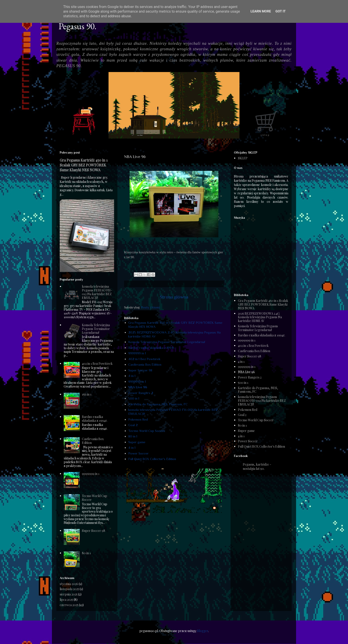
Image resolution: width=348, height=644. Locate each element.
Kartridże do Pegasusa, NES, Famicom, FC (158, 404)
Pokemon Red (138, 419)
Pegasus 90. (77, 26)
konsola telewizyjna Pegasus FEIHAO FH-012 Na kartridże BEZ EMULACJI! (97, 292)
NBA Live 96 (138, 387)
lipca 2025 (66, 600)
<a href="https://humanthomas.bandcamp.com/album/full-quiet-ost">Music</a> (262, 254)
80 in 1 (133, 436)
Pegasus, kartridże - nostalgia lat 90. (257, 466)
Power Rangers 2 (141, 393)
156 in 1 (87, 394)
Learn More (261, 11)
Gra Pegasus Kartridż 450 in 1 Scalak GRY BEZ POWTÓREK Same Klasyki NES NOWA (84, 165)
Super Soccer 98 (140, 370)
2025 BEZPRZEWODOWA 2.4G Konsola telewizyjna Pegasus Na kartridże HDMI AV (260, 317)
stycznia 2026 (69, 584)
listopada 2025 (69, 589)
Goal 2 (133, 425)
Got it (281, 11)
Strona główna (174, 297)
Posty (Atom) (150, 307)
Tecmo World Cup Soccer (147, 431)
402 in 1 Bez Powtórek (144, 359)
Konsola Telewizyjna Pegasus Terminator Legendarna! (167, 342)
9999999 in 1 (137, 353)
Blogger (203, 631)
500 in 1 (134, 398)
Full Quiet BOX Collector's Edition (152, 459)
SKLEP (243, 158)
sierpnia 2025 (69, 594)
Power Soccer (138, 453)
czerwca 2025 (69, 605)
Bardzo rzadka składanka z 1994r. (152, 348)
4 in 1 (132, 376)
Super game (137, 442)
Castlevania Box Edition (145, 364)
